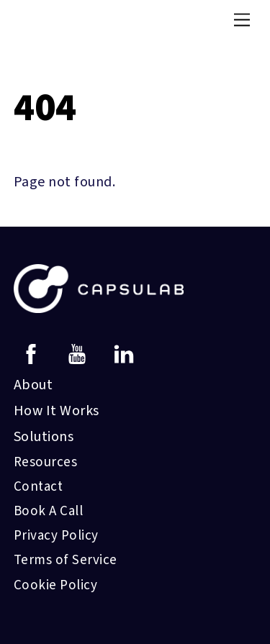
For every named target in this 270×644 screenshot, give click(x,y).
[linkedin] (126, 353)
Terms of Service (66, 560)
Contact (39, 487)
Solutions (44, 437)
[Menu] (242, 19)
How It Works (57, 411)
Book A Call (49, 511)
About (33, 385)
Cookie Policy (56, 585)
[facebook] (33, 353)
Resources (46, 462)
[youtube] (80, 353)
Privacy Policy (56, 536)
